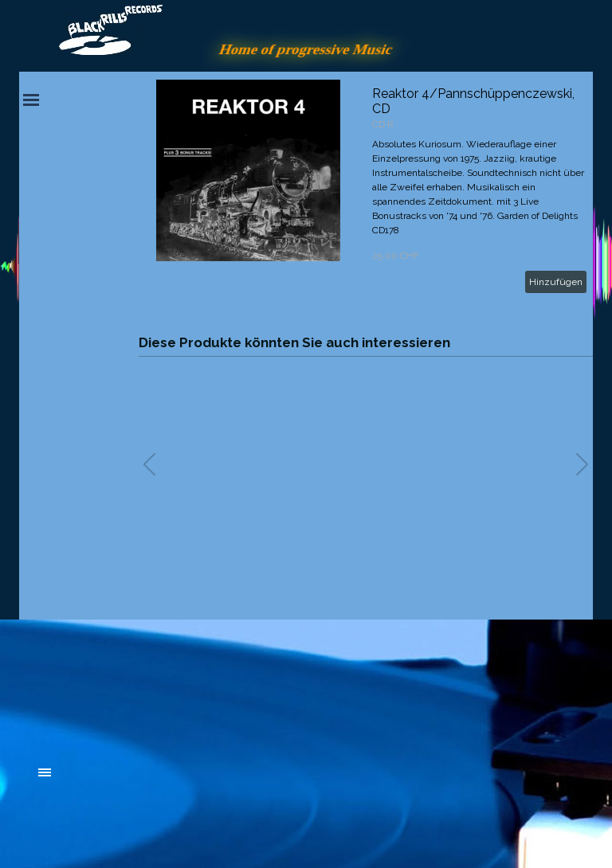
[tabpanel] (159, 685)
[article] (366, 190)
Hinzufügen (556, 282)
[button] (582, 464)
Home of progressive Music (306, 49)
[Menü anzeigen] (31, 100)
